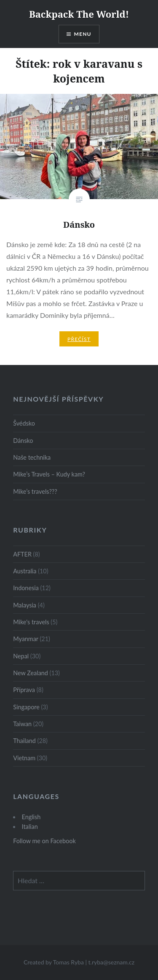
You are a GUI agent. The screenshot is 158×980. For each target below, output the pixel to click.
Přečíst (79, 339)
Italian (30, 827)
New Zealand (31, 673)
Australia (25, 571)
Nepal (21, 656)
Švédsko (24, 423)
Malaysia (25, 605)
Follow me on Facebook (44, 841)
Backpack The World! (79, 14)
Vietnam (24, 758)
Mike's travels (31, 622)
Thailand (24, 741)
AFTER (22, 554)
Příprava (24, 690)
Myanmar (26, 639)
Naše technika (32, 457)
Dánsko (23, 441)
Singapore (26, 707)
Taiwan (22, 724)
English (31, 817)
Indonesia (26, 588)
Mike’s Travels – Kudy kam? (49, 474)
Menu (83, 34)
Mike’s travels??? (35, 491)
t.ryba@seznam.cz (112, 962)
